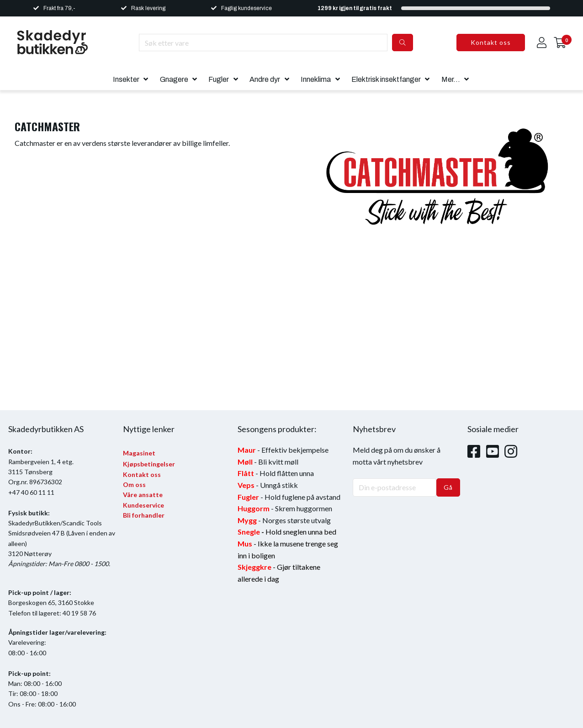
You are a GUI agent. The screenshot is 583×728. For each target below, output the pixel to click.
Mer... (451, 79)
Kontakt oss (491, 42)
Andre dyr (265, 79)
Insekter (126, 79)
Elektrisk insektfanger (386, 79)
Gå (448, 487)
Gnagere (174, 79)
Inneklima (316, 79)
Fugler (219, 79)
